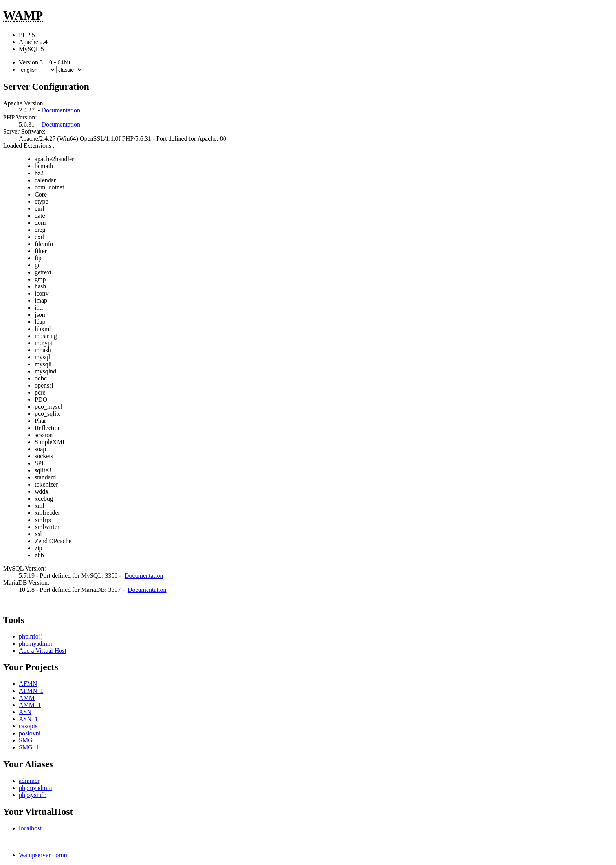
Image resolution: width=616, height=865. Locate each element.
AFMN (28, 684)
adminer (29, 781)
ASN (25, 712)
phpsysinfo (33, 795)
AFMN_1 (31, 691)
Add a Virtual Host (43, 651)
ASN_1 (28, 719)
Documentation (61, 110)
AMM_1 (30, 705)
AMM (27, 698)
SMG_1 (29, 747)
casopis (28, 726)
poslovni (30, 733)
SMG (26, 740)
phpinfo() (31, 636)
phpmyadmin (35, 644)
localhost (30, 828)
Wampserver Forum (44, 855)
